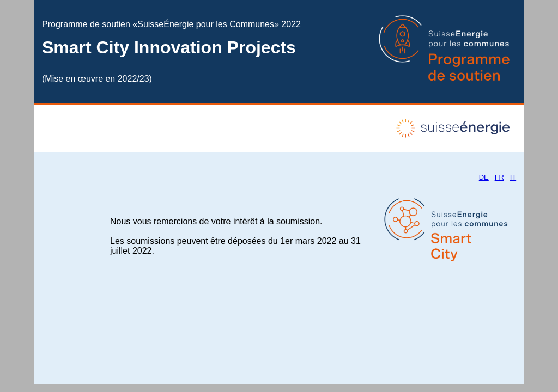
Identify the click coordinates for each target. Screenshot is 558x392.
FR (499, 177)
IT (513, 177)
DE (484, 177)
